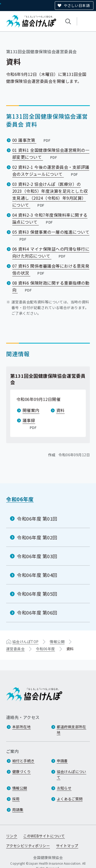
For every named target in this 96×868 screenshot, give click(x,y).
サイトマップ (67, 846)
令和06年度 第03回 (37, 556)
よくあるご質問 (70, 799)
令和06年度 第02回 (37, 537)
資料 (61, 410)
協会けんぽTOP (25, 641)
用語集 (18, 810)
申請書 (62, 761)
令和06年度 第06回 (37, 612)
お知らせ (64, 788)
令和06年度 (20, 499)
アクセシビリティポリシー (28, 846)
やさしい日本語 (77, 5)
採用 (16, 799)
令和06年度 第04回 (37, 575)
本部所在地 (22, 727)
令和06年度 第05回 (37, 594)
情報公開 (57, 641)
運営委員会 (15, 648)
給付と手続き (23, 761)
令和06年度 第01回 (37, 518)
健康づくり (22, 772)
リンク (12, 836)
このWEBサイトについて (44, 836)
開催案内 (31, 410)
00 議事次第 (32, 140)
